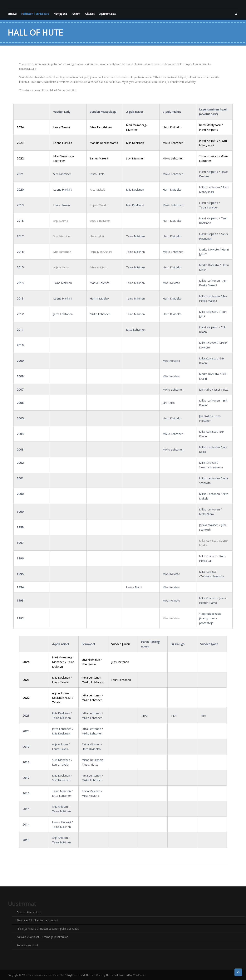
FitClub (98, 974)
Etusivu (12, 14)
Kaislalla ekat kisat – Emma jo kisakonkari (42, 936)
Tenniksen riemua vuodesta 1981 (45, 974)
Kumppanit (60, 14)
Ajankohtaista (108, 14)
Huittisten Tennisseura (35, 14)
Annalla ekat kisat (27, 945)
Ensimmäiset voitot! (29, 912)
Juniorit (76, 14)
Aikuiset (90, 14)
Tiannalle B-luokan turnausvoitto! (37, 920)
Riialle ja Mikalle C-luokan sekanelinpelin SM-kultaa (48, 928)
